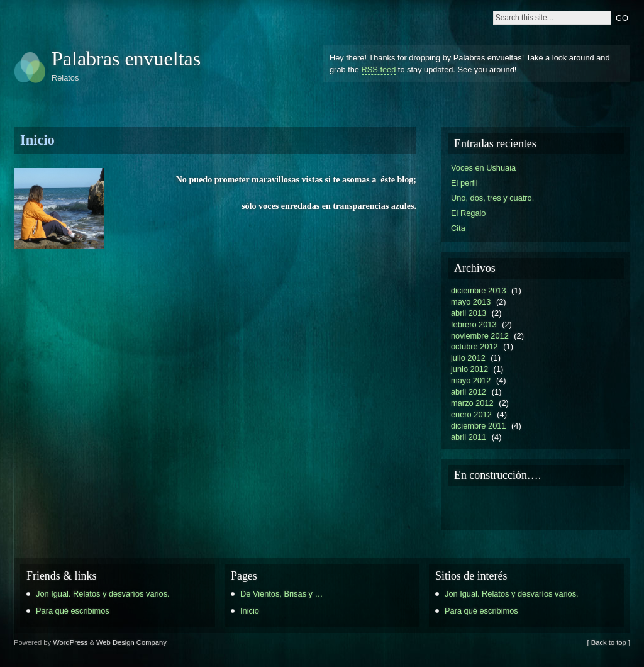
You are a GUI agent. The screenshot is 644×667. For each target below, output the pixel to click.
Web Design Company (131, 642)
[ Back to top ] (609, 642)
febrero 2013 (474, 324)
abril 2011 (469, 437)
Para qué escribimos (73, 611)
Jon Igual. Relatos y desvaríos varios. (103, 594)
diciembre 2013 (479, 290)
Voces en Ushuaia (483, 168)
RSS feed (379, 70)
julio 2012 (468, 358)
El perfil (464, 183)
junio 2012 (469, 369)
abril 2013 (469, 313)
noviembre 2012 (480, 336)
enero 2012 (471, 414)
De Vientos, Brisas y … (281, 594)
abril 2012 (469, 392)
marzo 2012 (472, 403)
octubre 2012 (475, 346)
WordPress (70, 642)
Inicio (37, 140)
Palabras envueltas (126, 59)
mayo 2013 (471, 302)
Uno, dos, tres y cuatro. (492, 198)
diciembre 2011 (479, 426)
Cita (458, 228)
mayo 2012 (471, 380)
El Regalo (469, 213)
